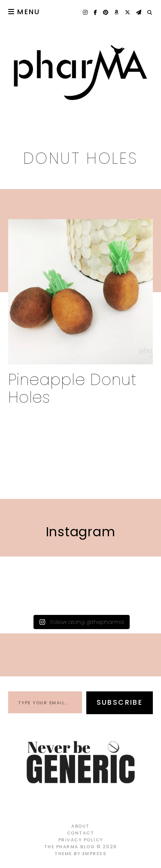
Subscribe (120, 702)
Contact (81, 833)
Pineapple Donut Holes (73, 388)
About (80, 826)
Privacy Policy (81, 840)
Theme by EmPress (80, 854)
